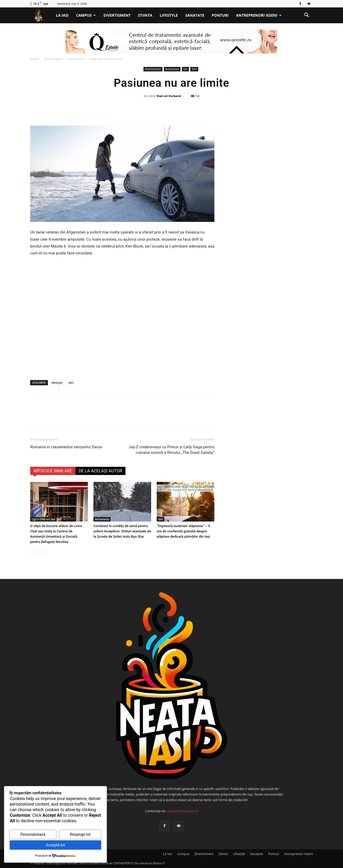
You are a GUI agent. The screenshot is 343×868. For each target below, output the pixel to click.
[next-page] (42, 552)
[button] (306, 16)
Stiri (194, 69)
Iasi (186, 69)
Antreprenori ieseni (259, 15)
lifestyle (57, 383)
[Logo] (41, 15)
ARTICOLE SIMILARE (53, 471)
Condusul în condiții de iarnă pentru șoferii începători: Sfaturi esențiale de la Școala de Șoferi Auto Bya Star (122, 531)
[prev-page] (33, 552)
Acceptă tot (56, 845)
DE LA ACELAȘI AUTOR (100, 471)
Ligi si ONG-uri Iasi (43, 519)
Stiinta (145, 15)
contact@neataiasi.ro (182, 811)
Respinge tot (80, 834)
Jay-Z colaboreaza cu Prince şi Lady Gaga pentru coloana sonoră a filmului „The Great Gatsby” (171, 450)
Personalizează (33, 834)
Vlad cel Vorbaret (169, 96)
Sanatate (195, 15)
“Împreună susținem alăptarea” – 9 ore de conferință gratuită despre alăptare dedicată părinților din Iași (183, 531)
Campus (86, 15)
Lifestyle (169, 15)
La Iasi (62, 15)
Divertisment (117, 15)
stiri (71, 383)
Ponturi (220, 15)
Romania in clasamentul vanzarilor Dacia (66, 447)
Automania (76, 59)
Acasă (34, 59)
